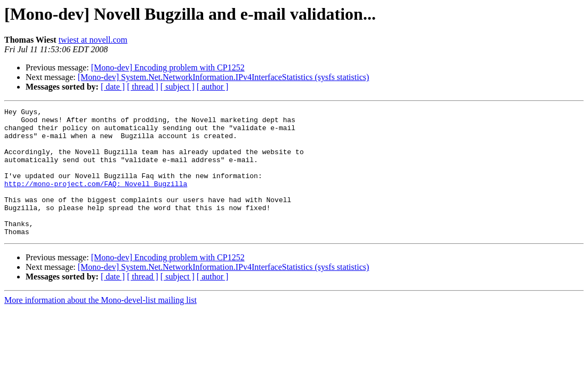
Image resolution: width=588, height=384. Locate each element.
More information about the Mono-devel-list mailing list (100, 326)
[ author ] (213, 87)
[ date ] (113, 87)
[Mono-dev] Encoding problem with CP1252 (168, 67)
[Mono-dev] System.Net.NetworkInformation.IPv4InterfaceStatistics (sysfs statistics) (224, 77)
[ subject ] (178, 87)
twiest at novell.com (93, 40)
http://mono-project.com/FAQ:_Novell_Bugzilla (96, 199)
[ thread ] (143, 87)
